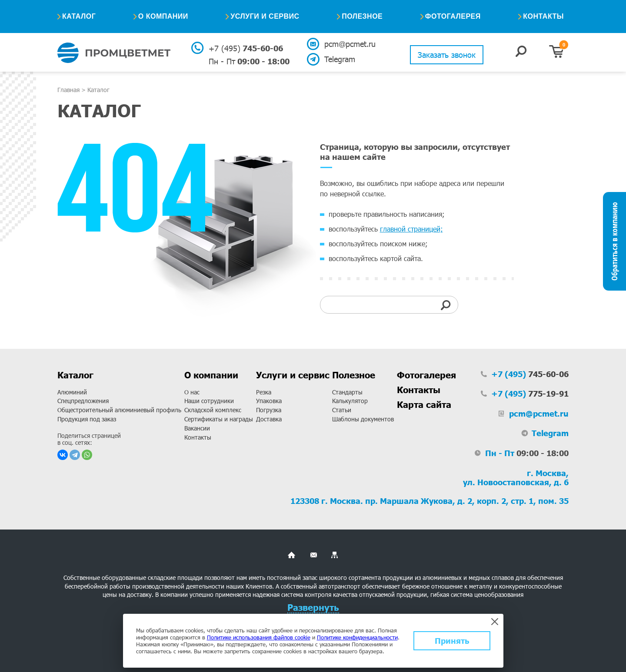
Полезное (362, 16)
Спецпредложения (83, 401)
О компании (163, 16)
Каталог (79, 16)
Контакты (543, 16)
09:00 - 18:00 (249, 61)
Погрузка (269, 410)
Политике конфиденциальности (357, 637)
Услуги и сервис (265, 16)
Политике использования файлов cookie (259, 637)
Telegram (340, 59)
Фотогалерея (453, 16)
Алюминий (72, 392)
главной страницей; (411, 229)
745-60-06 (246, 48)
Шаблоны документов (363, 419)
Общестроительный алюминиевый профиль (119, 410)
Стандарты (347, 392)
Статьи (342, 410)
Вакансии (197, 428)
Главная (68, 90)
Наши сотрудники (209, 401)
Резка (264, 392)
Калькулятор (350, 401)
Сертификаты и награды (219, 419)
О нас (192, 392)
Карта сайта (424, 404)
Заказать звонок (447, 55)
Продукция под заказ (87, 419)
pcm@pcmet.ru (349, 44)
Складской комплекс (213, 410)
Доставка (269, 419)
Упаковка (269, 401)
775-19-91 (530, 394)
